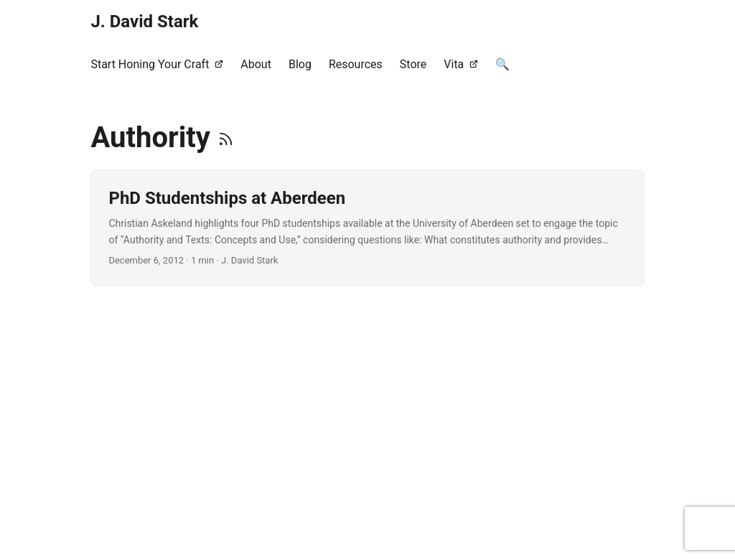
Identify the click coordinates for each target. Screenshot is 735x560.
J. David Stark (144, 22)
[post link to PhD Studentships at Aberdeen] (367, 228)
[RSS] (226, 137)
